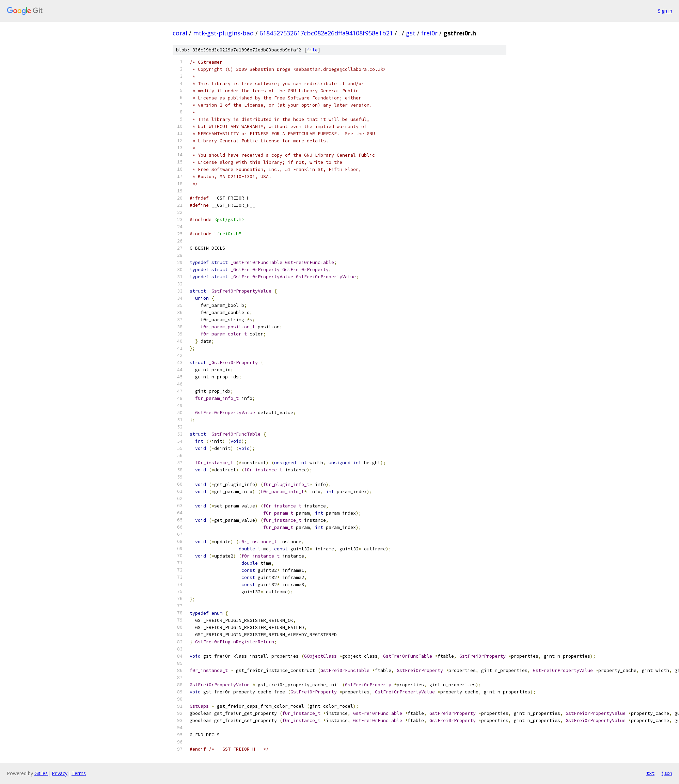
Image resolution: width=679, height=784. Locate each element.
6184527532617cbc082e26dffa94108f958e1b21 (326, 33)
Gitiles (41, 773)
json (667, 773)
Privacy (60, 773)
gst (411, 33)
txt (650, 773)
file (312, 50)
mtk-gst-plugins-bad (223, 33)
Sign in (665, 11)
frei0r (429, 33)
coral (180, 33)
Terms (79, 773)
